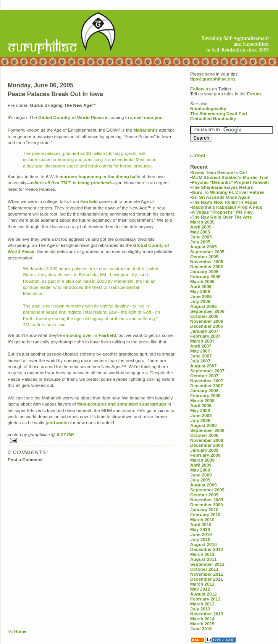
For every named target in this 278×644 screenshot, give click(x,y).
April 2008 (201, 405)
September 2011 (207, 564)
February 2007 (205, 336)
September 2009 (207, 490)
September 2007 (207, 371)
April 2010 (201, 524)
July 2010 (200, 539)
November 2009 (207, 500)
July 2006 (200, 301)
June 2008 (201, 415)
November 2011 (207, 574)
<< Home (17, 631)
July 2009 (200, 480)
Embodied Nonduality (213, 118)
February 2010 (205, 514)
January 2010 (204, 510)
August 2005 (204, 247)
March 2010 (202, 519)
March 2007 (202, 341)
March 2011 (202, 554)
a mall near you (146, 117)
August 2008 (204, 425)
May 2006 (200, 291)
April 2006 (201, 286)
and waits (57, 423)
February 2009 (205, 455)
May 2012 (200, 589)
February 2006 (205, 276)
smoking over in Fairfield (89, 335)
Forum (254, 94)
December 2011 (207, 579)
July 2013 (200, 609)
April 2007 (201, 346)
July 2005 (200, 242)
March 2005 (202, 222)
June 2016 (201, 629)
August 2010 (204, 544)
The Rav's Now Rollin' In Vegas (225, 202)
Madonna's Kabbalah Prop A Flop (227, 207)
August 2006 (204, 306)
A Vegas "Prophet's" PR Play (222, 212)
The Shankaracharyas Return (223, 187)
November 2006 (207, 321)
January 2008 (204, 390)
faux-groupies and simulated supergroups (122, 404)
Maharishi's (145, 130)
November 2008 (207, 440)
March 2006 (202, 281)
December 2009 (207, 505)
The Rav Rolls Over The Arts (222, 217)
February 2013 (205, 599)
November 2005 (207, 262)
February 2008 (205, 395)
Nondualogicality (208, 109)
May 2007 (200, 351)
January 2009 (204, 450)
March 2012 (202, 584)
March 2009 (202, 460)
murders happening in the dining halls (100, 176)
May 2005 (200, 232)
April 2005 (201, 227)
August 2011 (204, 559)
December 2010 (207, 549)
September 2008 (207, 430)
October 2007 (204, 376)
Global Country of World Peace (71, 117)
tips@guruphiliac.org (213, 79)
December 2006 (207, 326)
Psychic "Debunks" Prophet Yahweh (230, 182)
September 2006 (207, 311)
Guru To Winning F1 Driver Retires (228, 192)
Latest (198, 155)
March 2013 (202, 604)
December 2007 (207, 386)
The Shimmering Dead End (219, 114)
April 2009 (201, 465)
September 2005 (207, 252)
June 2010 (201, 534)
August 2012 (204, 594)
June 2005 (201, 237)
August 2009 (204, 485)
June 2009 (201, 475)
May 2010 (200, 529)
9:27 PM (65, 434)
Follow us (200, 89)
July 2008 (200, 420)
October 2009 (204, 495)
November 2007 (207, 381)
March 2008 (202, 400)
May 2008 (200, 410)
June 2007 (201, 356)
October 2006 (204, 316)
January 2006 (204, 271)
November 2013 (207, 614)
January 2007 (204, 331)
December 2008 (207, 445)
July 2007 (200, 361)
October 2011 (204, 569)
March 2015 (202, 624)
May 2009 (200, 470)
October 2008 (204, 435)
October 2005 (204, 257)
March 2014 (202, 619)
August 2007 (204, 366)
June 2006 (201, 296)
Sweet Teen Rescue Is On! (219, 172)
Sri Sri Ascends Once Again (221, 197)
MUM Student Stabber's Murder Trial (230, 177)
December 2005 (207, 266)
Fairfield (89, 201)
